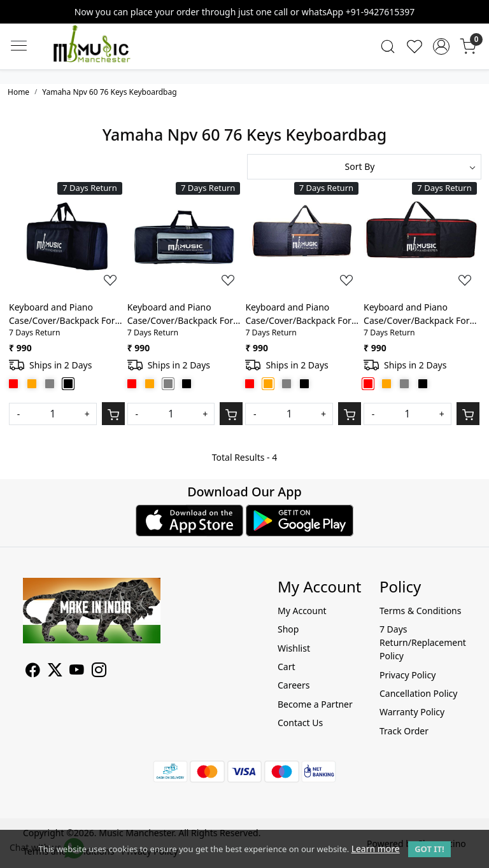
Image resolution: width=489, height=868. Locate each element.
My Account (302, 611)
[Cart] (113, 414)
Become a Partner (315, 704)
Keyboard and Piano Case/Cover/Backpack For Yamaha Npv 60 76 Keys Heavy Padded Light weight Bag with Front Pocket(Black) (66, 314)
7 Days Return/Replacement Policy (423, 642)
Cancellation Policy (419, 693)
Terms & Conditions (421, 611)
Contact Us (300, 723)
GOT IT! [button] (429, 849)
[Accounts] (441, 46)
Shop (288, 629)
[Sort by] (364, 167)
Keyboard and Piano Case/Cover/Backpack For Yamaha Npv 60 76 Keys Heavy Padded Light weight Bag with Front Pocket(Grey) (184, 314)
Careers (294, 685)
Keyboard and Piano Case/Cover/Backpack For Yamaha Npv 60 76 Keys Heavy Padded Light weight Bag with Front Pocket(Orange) (302, 314)
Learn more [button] (376, 849)
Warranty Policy (412, 712)
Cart (287, 667)
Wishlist (294, 648)
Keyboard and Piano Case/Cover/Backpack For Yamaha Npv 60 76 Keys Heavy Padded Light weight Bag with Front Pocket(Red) (421, 314)
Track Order (404, 731)
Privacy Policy (407, 675)
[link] (388, 46)
